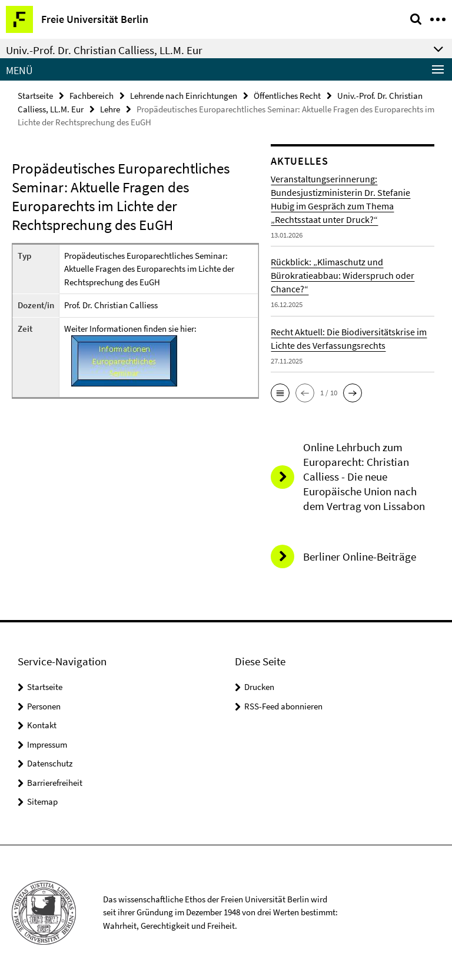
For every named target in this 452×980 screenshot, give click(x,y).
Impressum (47, 744)
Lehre (110, 109)
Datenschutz (50, 763)
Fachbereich (92, 96)
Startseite (35, 96)
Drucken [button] (259, 687)
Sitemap (42, 801)
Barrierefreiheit (55, 783)
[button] (280, 393)
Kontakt (42, 725)
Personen (44, 706)
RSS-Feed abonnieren (283, 706)
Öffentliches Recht (287, 96)
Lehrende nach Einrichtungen (184, 96)
